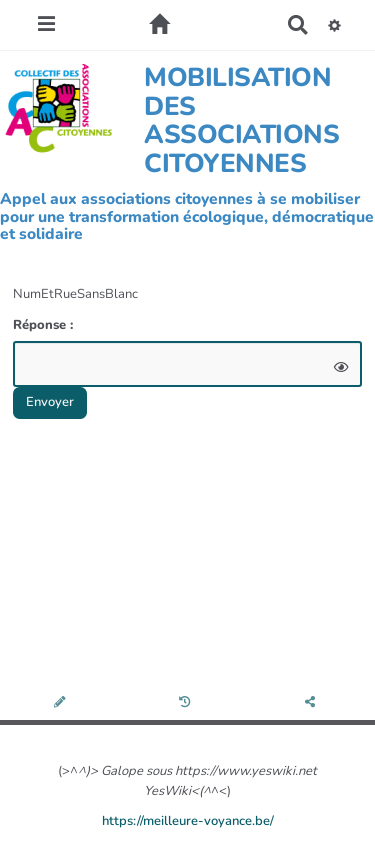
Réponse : (45, 325)
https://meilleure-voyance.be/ (188, 821)
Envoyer (50, 402)
